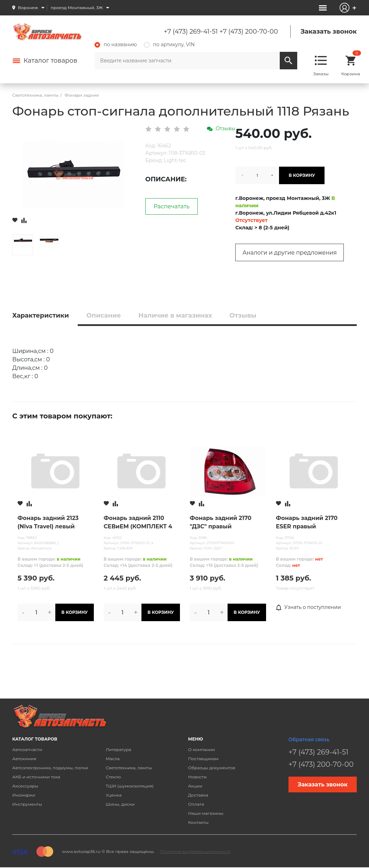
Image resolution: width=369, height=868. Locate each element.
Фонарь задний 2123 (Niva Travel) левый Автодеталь (48, 523)
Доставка (198, 795)
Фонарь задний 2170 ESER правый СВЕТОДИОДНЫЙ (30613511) (307, 523)
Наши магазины (206, 813)
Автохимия (24, 759)
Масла (113, 759)
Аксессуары (25, 786)
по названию (116, 44)
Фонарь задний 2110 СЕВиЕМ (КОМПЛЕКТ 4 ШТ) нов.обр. (138, 523)
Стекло (113, 777)
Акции (195, 786)
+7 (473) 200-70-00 (249, 32)
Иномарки (24, 795)
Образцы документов (212, 768)
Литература (119, 749)
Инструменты (27, 804)
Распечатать (172, 206)
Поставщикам (203, 759)
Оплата (196, 804)
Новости (197, 777)
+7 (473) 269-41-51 (191, 32)
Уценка (114, 795)
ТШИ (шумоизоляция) (130, 786)
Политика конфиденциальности (195, 851)
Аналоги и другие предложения (290, 253)
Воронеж (28, 8)
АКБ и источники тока (36, 777)
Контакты (198, 822)
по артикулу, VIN (169, 44)
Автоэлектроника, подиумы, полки (50, 768)
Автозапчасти (27, 749)
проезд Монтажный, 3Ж (77, 8)
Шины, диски (120, 804)
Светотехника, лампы (129, 768)
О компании (201, 749)
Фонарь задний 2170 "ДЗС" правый (221, 522)
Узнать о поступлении (308, 607)
